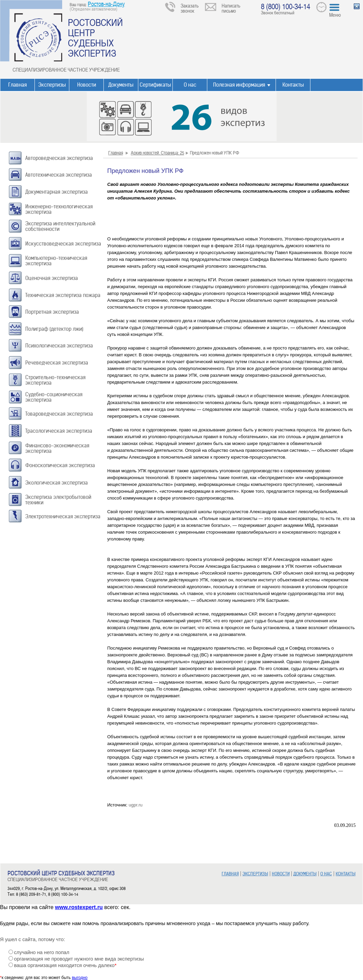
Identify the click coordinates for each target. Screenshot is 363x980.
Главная (17, 85)
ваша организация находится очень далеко (65, 965)
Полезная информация (239, 85)
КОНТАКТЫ (346, 874)
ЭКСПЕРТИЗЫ (255, 874)
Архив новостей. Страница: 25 (157, 153)
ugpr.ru (136, 805)
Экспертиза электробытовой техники (58, 500)
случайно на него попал (42, 952)
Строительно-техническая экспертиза (55, 380)
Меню (335, 15)
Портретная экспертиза (52, 312)
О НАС (326, 874)
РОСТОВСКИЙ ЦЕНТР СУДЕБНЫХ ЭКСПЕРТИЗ (95, 38)
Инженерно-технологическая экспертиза (59, 209)
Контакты (293, 85)
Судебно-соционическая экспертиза (54, 397)
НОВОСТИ (281, 874)
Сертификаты (155, 85)
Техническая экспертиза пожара (63, 295)
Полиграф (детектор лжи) (54, 329)
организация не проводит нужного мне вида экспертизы (79, 959)
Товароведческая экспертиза (59, 414)
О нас (190, 85)
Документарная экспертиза (57, 192)
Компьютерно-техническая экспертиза (56, 261)
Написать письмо (231, 8)
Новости (87, 85)
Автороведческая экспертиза (59, 158)
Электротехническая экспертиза (63, 516)
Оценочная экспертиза (52, 278)
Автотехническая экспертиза (59, 175)
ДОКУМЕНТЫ (305, 874)
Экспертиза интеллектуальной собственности (60, 226)
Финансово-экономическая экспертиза (57, 448)
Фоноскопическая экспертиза (60, 465)
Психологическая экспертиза (59, 346)
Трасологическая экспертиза (59, 431)
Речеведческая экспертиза (57, 363)
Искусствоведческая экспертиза (63, 244)
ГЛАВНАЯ (230, 874)
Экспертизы (52, 85)
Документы (121, 85)
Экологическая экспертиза (57, 483)
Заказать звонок (190, 8)
